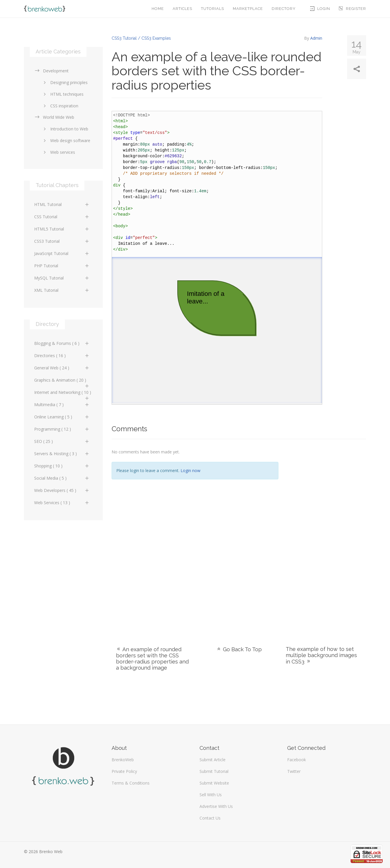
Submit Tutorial (214, 771)
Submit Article (213, 760)
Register (352, 9)
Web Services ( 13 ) (62, 503)
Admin (316, 38)
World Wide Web (54, 117)
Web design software (66, 140)
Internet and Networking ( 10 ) (63, 394)
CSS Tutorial (62, 217)
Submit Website (214, 783)
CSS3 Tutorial (62, 241)
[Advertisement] (327, 535)
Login (320, 9)
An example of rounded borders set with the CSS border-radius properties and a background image (152, 659)
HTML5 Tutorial (62, 229)
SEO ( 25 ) (62, 441)
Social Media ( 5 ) (62, 478)
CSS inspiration (60, 106)
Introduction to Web (65, 129)
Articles (182, 9)
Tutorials (213, 9)
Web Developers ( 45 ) (62, 490)
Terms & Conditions (131, 783)
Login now (190, 470)
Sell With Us (211, 795)
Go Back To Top (239, 649)
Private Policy (124, 771)
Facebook (297, 760)
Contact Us (210, 818)
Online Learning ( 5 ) (62, 417)
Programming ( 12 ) (62, 429)
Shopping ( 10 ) (62, 466)
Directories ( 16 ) (62, 356)
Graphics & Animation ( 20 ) (62, 382)
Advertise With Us (216, 806)
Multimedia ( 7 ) (62, 405)
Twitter (294, 771)
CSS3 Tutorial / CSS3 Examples (141, 38)
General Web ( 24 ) (62, 368)
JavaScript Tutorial (62, 253)
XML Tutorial (62, 290)
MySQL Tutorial (62, 278)
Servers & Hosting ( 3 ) (62, 454)
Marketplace (248, 9)
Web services (58, 152)
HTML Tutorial (62, 204)
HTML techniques (63, 94)
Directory (284, 9)
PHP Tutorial (62, 266)
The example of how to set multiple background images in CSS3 (321, 655)
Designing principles (65, 82)
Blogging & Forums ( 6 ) (62, 343)
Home (158, 9)
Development (51, 71)
